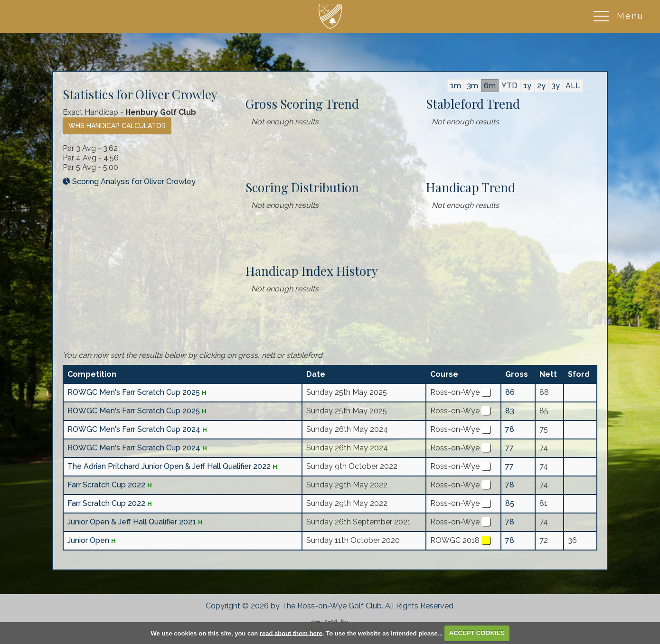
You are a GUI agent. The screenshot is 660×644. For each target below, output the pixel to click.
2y (541, 86)
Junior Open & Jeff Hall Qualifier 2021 (132, 522)
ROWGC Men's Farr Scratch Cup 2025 (134, 392)
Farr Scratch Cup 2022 (106, 485)
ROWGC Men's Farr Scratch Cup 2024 (134, 429)
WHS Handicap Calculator (117, 126)
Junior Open (89, 540)
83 (510, 411)
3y (556, 86)
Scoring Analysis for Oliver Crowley (129, 182)
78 (510, 429)
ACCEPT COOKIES (477, 633)
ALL (573, 86)
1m (456, 86)
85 (510, 503)
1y (527, 86)
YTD (509, 86)
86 (510, 392)
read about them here (291, 633)
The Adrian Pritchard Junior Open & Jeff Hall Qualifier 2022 (169, 466)
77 (509, 448)
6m (490, 86)
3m (472, 86)
